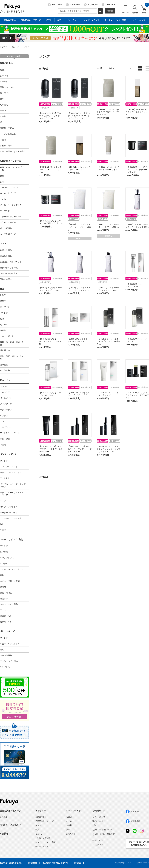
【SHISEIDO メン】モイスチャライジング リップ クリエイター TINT (109, 449)
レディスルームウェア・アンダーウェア (14, 494)
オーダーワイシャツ (9, 513)
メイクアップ (6, 404)
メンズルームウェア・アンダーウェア (14, 485)
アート (3, 610)
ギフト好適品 (6, 228)
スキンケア (5, 392)
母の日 (69, 817)
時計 (2, 524)
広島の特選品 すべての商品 (13, 151)
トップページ (5, 47)
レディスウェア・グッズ (11, 472)
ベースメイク (6, 398)
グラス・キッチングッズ (11, 205)
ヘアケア (4, 416)
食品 (2, 176)
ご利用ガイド (109, 5)
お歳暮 (69, 825)
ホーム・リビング (8, 193)
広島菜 (3, 116)
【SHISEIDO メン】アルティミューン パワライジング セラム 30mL (50, 116)
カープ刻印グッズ (8, 234)
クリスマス (71, 830)
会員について (98, 840)
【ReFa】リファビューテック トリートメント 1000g (80, 227)
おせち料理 (71, 834)
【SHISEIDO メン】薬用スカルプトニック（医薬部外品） (108, 341)
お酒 (2, 182)
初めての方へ (55, 5)
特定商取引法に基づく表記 (11, 863)
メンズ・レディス (8, 454)
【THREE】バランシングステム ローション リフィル (50, 169)
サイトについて (99, 817)
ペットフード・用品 (9, 604)
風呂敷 (3, 587)
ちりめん (4, 105)
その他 (3, 140)
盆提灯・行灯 (6, 622)
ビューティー (17, 47)
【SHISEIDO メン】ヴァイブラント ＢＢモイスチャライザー (51, 449)
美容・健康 (5, 439)
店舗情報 (4, 834)
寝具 (2, 575)
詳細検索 (110, 11)
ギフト (3, 244)
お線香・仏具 (6, 616)
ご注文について (99, 825)
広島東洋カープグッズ (10, 161)
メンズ (27, 47)
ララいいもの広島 (8, 134)
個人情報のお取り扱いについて (55, 863)
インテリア (5, 564)
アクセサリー (6, 478)
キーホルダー (6, 211)
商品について (98, 821)
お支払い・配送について (102, 830)
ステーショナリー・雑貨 (11, 217)
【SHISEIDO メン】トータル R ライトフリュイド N (50, 341)
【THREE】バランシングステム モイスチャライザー (137, 112)
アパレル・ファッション (11, 187)
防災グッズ (5, 599)
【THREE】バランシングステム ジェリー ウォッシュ (108, 169)
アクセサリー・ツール (10, 433)
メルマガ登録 (73, 5)
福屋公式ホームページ (10, 811)
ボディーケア (6, 410)
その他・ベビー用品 (9, 661)
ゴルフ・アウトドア (9, 507)
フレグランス (6, 427)
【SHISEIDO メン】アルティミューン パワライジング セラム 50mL (79, 116)
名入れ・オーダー (8, 222)
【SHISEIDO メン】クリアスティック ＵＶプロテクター (137, 395)
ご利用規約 (32, 863)
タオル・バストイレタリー (12, 569)
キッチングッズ (7, 558)
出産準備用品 (6, 655)
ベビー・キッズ (7, 631)
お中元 (69, 821)
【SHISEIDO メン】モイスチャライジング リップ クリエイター (81, 449)
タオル (3, 199)
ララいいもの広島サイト (12, 825)
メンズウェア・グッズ (10, 467)
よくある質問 (91, 5)
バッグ (3, 501)
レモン (3, 111)
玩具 (2, 649)
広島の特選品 (6, 63)
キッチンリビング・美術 (12, 540)
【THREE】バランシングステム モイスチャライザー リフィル (108, 112)
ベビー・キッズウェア (10, 644)
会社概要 (4, 817)
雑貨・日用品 (6, 593)
